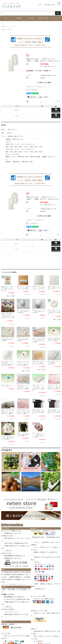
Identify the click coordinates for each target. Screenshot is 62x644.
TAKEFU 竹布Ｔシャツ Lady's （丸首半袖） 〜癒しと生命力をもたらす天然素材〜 (54, 412)
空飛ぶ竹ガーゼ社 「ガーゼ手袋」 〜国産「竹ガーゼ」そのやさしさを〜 (54, 288)
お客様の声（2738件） (43, 18)
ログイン (40, 5)
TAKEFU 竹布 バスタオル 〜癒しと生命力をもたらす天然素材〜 (23, 339)
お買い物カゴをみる (50, 5)
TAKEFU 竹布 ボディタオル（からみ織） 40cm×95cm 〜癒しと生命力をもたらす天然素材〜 (7, 363)
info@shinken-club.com (11, 612)
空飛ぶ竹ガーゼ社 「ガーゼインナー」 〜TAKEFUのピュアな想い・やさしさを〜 (39, 288)
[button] (11, 462)
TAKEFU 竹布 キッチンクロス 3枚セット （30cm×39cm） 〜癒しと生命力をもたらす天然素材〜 (23, 387)
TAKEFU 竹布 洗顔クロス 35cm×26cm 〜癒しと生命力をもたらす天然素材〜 (54, 339)
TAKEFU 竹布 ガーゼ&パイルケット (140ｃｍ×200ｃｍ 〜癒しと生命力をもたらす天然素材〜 (39, 340)
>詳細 (12, 622)
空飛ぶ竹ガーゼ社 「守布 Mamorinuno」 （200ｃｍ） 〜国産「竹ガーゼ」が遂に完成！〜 (8, 288)
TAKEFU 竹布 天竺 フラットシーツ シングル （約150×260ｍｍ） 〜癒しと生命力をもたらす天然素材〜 (54, 387)
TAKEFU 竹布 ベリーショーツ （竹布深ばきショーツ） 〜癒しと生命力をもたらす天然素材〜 (39, 435)
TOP (6, 18)
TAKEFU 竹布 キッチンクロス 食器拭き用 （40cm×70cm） (54, 363)
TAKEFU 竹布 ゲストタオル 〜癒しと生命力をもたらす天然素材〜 (8, 339)
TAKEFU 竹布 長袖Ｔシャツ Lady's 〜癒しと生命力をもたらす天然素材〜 (8, 438)
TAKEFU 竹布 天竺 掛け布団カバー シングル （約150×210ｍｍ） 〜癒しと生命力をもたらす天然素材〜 (8, 412)
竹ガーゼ (15, 26)
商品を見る (27, 295)
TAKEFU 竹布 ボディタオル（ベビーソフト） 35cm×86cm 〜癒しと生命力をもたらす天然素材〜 (23, 363)
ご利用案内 (19, 18)
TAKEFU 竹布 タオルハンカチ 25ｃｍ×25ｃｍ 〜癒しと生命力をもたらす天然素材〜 (54, 312)
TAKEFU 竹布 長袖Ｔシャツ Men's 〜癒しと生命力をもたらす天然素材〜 (23, 434)
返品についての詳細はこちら (37, 87)
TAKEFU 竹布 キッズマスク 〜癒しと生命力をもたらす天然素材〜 (39, 311)
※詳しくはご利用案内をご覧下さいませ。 (14, 584)
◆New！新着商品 (7, 29)
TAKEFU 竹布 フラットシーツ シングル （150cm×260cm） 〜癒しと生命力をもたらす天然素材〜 (38, 388)
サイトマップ (56, 18)
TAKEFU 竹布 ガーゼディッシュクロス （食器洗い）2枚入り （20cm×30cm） (39, 363)
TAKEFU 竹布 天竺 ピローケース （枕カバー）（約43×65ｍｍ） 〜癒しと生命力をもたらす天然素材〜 (23, 412)
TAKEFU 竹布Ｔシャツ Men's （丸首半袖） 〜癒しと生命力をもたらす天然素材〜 (39, 412)
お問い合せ (31, 18)
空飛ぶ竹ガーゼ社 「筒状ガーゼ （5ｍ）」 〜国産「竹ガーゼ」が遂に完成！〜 (23, 288)
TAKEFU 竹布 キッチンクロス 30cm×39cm (7, 386)
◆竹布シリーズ (6, 26)
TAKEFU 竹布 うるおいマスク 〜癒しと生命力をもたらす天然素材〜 (23, 311)
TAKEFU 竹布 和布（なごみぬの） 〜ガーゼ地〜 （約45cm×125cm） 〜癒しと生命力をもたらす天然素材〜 (8, 316)
